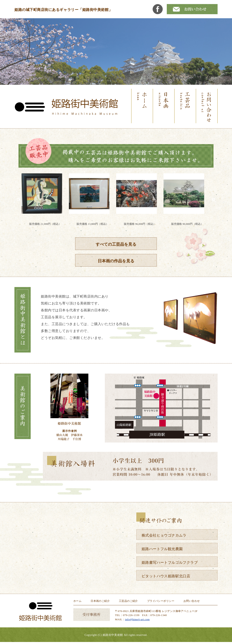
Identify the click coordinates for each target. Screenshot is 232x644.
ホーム (77, 601)
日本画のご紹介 (100, 601)
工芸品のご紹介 (128, 601)
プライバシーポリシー (161, 601)
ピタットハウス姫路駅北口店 (166, 576)
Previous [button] (18, 200)
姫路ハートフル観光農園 (162, 549)
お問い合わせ (192, 601)
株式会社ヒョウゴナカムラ (164, 535)
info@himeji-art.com (137, 619)
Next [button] (214, 200)
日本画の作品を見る (116, 261)
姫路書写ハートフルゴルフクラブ (170, 563)
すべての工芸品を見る (116, 244)
